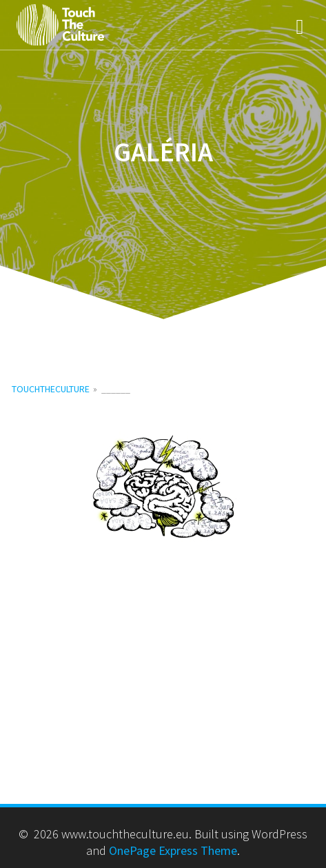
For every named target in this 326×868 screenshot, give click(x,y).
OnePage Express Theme (173, 850)
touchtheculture (51, 389)
